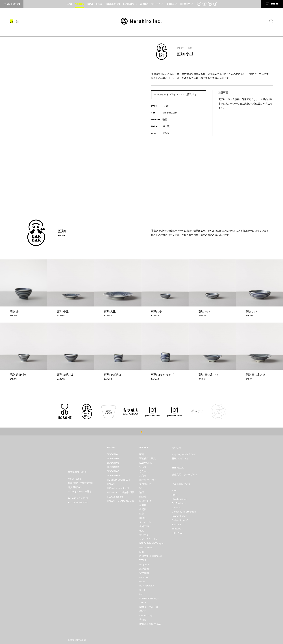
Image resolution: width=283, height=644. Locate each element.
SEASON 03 (113, 463)
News (175, 491)
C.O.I (142, 590)
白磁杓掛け (145, 501)
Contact (176, 508)
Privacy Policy (179, 516)
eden (142, 581)
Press (175, 495)
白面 (142, 552)
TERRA (143, 560)
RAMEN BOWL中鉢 (149, 598)
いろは (143, 467)
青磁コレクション (181, 458)
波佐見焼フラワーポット (185, 475)
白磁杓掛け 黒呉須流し (151, 556)
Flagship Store (179, 499)
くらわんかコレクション (185, 454)
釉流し (143, 518)
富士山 (143, 488)
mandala (144, 577)
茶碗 (142, 454)
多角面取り (145, 484)
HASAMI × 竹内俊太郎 (118, 488)
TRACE (143, 603)
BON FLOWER (147, 586)
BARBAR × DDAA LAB (150, 624)
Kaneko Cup (146, 615)
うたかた (144, 471)
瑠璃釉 (143, 497)
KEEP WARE (145, 463)
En (17, 21)
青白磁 (143, 620)
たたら (143, 475)
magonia (144, 565)
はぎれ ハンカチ (148, 480)
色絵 (142, 531)
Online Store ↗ (180, 520)
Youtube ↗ (178, 529)
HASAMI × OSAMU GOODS (121, 501)
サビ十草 (144, 535)
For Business (179, 503)
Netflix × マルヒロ (149, 607)
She (141, 594)
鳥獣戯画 (144, 569)
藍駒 (190, 48)
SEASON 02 (113, 458)
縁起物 (143, 509)
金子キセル (145, 522)
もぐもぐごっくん (149, 539)
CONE (142, 611)
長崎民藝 (144, 526)
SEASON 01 (113, 454)
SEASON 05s (114, 475)
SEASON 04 (113, 467)
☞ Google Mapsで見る (80, 491)
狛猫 (142, 492)
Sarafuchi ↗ (178, 524)
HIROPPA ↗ (178, 533)
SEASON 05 (113, 471)
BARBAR (180, 48)
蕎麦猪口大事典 (148, 458)
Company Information (184, 512)
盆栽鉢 (143, 505)
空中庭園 (144, 573)
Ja (11, 21)
